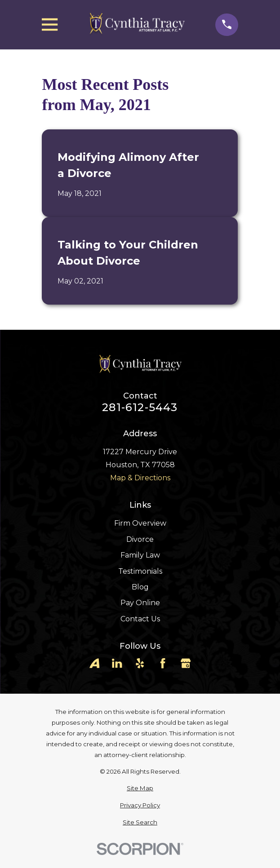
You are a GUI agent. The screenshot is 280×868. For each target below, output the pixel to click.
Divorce (140, 539)
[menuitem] (140, 788)
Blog (140, 587)
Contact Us (140, 619)
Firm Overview (140, 523)
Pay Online (140, 603)
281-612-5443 (140, 407)
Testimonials (140, 571)
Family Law (140, 555)
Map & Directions (140, 478)
